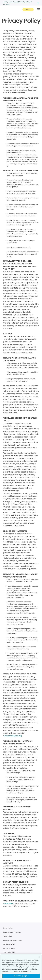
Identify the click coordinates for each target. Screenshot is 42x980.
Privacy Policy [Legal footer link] (8, 928)
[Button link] (28, 9)
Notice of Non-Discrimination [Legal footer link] (13, 940)
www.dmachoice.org (13, 736)
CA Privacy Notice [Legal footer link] (9, 944)
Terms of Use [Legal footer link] (8, 936)
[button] (38, 9)
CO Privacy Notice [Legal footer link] (9, 948)
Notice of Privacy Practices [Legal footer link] (12, 932)
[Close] (39, 957)
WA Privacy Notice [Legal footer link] (9, 952)
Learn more (8, 904)
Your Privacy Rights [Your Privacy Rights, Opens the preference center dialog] (21, 976)
